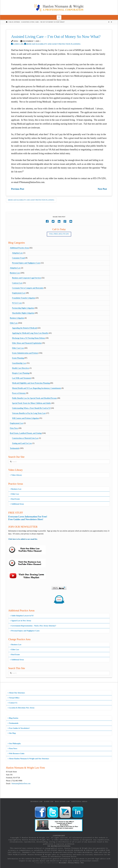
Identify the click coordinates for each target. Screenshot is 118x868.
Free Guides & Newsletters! (19, 728)
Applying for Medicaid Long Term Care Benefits (30, 333)
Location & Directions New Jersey (21, 708)
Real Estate (15, 499)
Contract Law (17, 283)
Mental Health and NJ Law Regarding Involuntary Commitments (37, 388)
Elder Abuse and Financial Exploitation (27, 343)
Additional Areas (17, 504)
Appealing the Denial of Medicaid (25, 328)
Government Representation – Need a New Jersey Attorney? (33, 626)
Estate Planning (18, 358)
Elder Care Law (18, 348)
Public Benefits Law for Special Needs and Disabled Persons (34, 398)
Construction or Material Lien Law (25, 438)
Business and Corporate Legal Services (27, 278)
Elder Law (17, 44)
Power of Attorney (19, 393)
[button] (59, 17)
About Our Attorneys (16, 693)
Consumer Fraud (19, 258)
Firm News (14, 428)
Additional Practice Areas (19, 248)
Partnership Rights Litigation (23, 308)
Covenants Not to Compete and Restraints (28, 288)
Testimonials (15, 448)
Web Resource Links (16, 754)
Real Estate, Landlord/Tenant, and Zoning (26, 433)
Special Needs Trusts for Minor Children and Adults (31, 403)
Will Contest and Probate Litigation (25, 418)
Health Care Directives (21, 368)
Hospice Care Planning (21, 373)
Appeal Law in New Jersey (21, 621)
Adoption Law (17, 253)
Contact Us (12, 703)
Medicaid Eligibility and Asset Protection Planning (52, 44)
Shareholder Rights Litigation (23, 313)
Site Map (12, 733)
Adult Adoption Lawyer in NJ (22, 616)
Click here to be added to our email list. (23, 539)
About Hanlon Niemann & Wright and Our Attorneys (28, 759)
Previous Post (18, 189)
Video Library (16, 475)
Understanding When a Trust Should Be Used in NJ (31, 408)
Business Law (15, 273)
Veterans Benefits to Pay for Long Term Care (29, 413)
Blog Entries (13, 718)
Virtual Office (13, 698)
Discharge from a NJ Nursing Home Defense (29, 338)
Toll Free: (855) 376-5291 (59, 234)
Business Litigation (17, 318)
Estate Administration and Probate (25, 353)
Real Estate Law (62, 802)
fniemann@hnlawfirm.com (21, 784)
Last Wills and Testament (22, 378)
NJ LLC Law (17, 303)
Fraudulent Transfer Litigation (24, 298)
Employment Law (19, 293)
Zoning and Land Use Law (22, 443)
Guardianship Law (19, 363)
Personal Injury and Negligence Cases (26, 263)
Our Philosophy (14, 744)
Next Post (102, 189)
